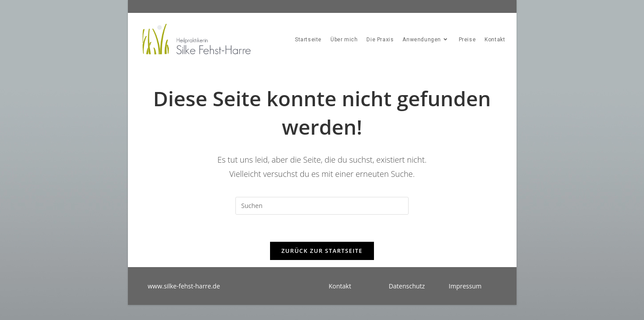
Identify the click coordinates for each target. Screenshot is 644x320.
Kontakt (340, 286)
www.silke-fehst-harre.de (184, 286)
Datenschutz (407, 286)
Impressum (465, 286)
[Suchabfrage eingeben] (322, 206)
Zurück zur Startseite (322, 251)
